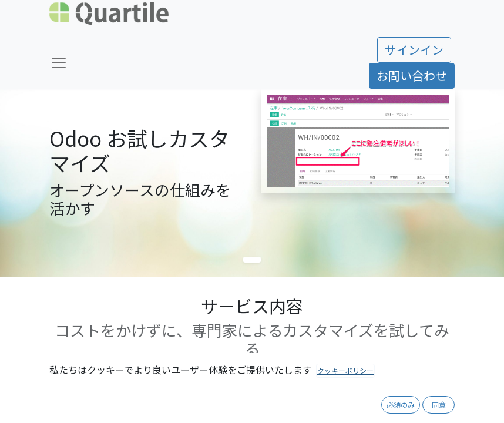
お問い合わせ (412, 75)
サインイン (414, 50)
